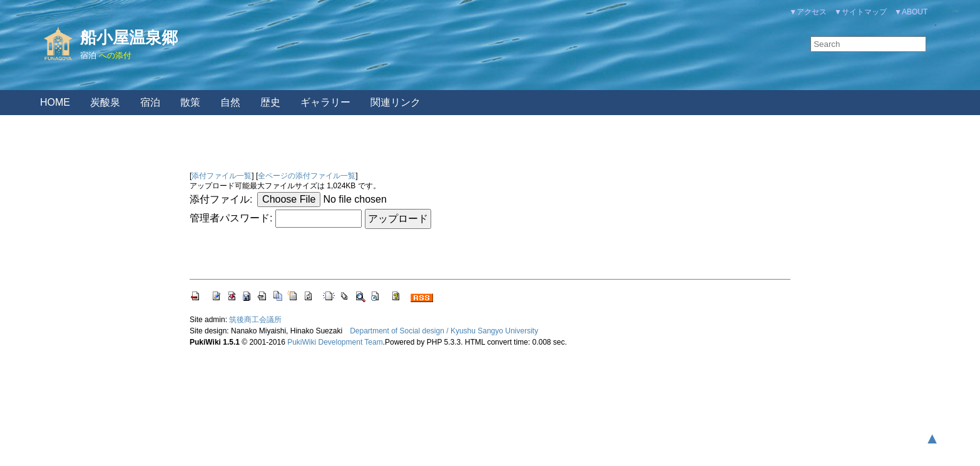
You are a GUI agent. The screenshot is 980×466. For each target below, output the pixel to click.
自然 (230, 102)
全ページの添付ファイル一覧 (307, 176)
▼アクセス (808, 12)
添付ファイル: (221, 199)
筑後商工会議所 (255, 320)
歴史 (270, 102)
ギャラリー (325, 102)
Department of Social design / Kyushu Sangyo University (444, 331)
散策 (190, 102)
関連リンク (396, 102)
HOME (55, 102)
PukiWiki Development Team (335, 342)
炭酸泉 (105, 102)
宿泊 (88, 55)
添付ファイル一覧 (222, 176)
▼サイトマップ (860, 12)
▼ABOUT (911, 12)
